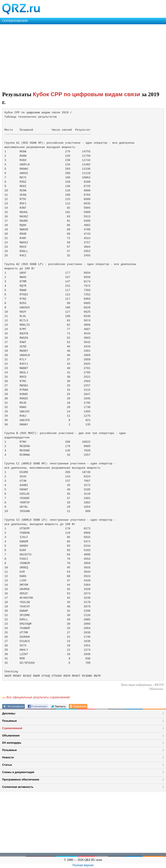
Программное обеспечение (21, 779)
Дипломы (9, 713)
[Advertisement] (83, 57)
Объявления (11, 736)
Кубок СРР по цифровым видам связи (87, 94)
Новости (8, 757)
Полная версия (83, 865)
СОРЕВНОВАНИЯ (15, 21)
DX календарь (12, 743)
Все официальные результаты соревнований (38, 697)
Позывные (10, 721)
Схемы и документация (18, 772)
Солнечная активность (18, 787)
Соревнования (12, 728)
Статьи (7, 765)
